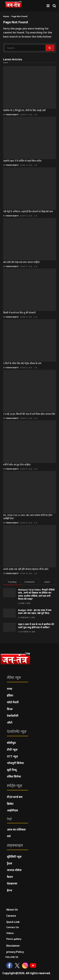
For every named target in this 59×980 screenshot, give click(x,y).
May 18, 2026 (26, 469)
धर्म (9, 836)
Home (6, 16)
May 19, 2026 (26, 115)
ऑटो (10, 722)
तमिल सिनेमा (14, 776)
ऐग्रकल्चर (12, 884)
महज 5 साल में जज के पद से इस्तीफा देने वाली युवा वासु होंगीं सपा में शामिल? (36, 626)
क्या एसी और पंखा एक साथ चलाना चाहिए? (22, 262)
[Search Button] (54, 6)
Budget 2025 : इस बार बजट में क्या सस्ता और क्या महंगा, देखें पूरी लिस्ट (35, 612)
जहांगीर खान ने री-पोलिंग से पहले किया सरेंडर (22, 161)
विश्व (10, 709)
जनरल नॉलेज (14, 870)
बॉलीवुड (11, 743)
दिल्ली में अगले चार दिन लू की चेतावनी (19, 313)
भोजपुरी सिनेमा (15, 763)
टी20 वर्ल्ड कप (15, 797)
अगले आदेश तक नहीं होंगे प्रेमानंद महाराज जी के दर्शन (26, 569)
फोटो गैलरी (13, 702)
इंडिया (10, 695)
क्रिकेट (10, 804)
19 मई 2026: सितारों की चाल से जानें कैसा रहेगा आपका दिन (29, 414)
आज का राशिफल (16, 830)
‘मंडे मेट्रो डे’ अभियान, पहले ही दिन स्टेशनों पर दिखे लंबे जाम (28, 211)
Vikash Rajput (12, 115)
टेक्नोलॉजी (13, 716)
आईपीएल (12, 810)
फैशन (10, 877)
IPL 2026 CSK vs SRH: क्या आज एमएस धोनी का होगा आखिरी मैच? (28, 517)
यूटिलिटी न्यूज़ (14, 857)
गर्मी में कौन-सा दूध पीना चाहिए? (17, 465)
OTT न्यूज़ (12, 756)
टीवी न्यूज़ (12, 750)
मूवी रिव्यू (12, 770)
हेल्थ (10, 890)
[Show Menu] (48, 6)
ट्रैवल (10, 863)
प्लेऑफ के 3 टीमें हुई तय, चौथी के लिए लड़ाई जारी (24, 110)
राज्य (10, 689)
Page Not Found (19, 16)
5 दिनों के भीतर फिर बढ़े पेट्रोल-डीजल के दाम (22, 363)
